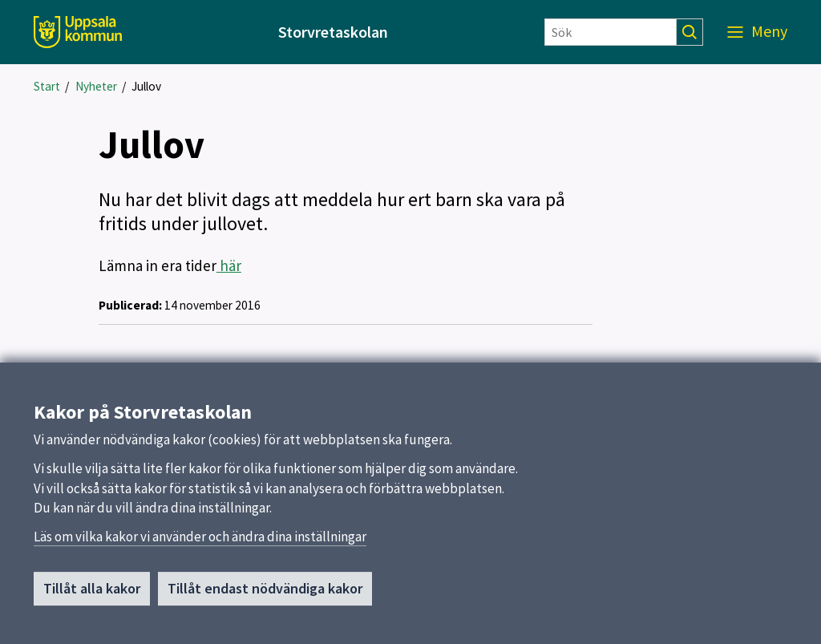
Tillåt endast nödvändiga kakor (265, 595)
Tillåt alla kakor (92, 595)
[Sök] (611, 32)
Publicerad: (130, 305)
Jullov (146, 86)
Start (47, 86)
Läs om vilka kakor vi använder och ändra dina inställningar (200, 544)
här (229, 265)
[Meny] (757, 32)
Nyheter (96, 86)
